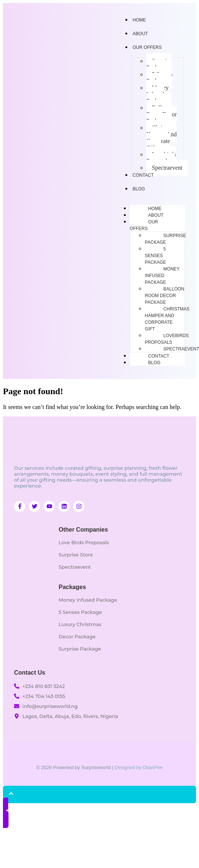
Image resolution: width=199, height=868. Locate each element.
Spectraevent (167, 168)
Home (155, 209)
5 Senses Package (160, 78)
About (156, 215)
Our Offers (147, 47)
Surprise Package (159, 64)
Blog (154, 363)
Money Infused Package (158, 94)
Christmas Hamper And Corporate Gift (162, 138)
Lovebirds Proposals (161, 158)
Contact (159, 356)
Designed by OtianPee (139, 767)
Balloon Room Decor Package (162, 114)
